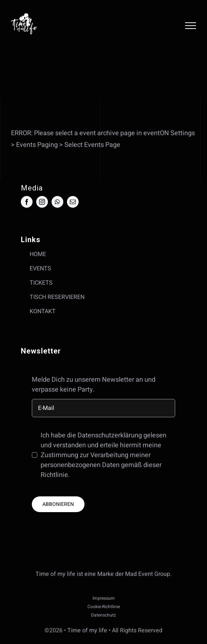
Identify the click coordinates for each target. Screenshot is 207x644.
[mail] (73, 202)
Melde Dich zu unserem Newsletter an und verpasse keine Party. (94, 385)
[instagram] (42, 202)
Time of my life (87, 630)
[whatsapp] (57, 202)
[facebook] (27, 202)
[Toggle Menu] (191, 26)
